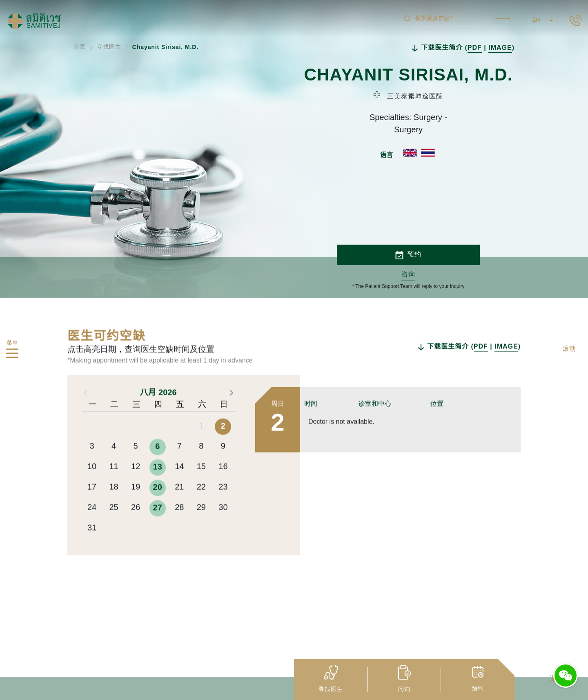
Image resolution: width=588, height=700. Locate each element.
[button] (231, 429)
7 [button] (179, 483)
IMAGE (500, 48)
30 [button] (223, 545)
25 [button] (114, 545)
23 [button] (223, 524)
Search (503, 19)
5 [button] (136, 483)
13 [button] (158, 504)
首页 (80, 47)
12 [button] (136, 504)
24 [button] (92, 545)
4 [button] (114, 483)
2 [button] (223, 463)
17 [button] (92, 524)
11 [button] (114, 504)
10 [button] (92, 504)
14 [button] (179, 504)
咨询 (408, 275)
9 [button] (223, 483)
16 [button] (223, 504)
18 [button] (114, 524)
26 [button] (136, 545)
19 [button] (136, 524)
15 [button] (201, 504)
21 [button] (179, 524)
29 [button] (201, 545)
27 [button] (158, 545)
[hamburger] (12, 355)
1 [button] (201, 463)
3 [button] (92, 483)
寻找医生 (109, 47)
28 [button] (179, 545)
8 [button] (201, 483)
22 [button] (201, 524)
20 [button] (158, 524)
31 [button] (92, 565)
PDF (475, 48)
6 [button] (157, 484)
